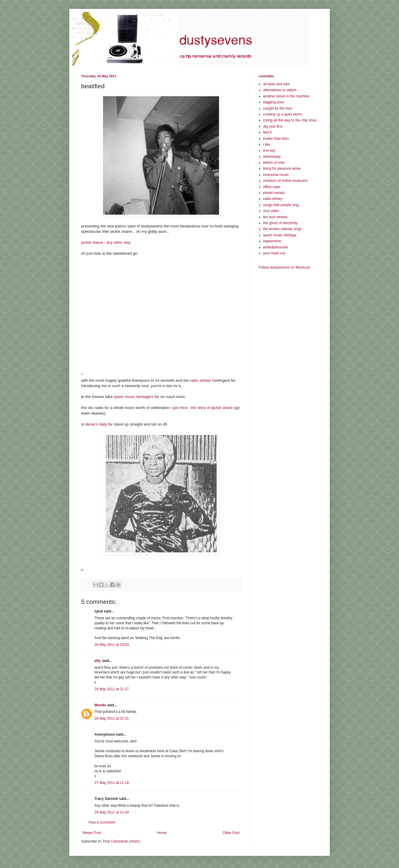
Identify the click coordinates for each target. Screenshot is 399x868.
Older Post (231, 833)
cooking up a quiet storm (283, 114)
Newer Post (92, 833)
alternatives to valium (280, 90)
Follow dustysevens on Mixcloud (284, 267)
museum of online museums (285, 181)
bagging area (273, 102)
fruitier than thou (276, 139)
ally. (98, 661)
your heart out (274, 253)
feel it (267, 132)
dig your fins (273, 126)
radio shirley (200, 380)
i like (267, 145)
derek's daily (96, 424)
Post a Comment (102, 822)
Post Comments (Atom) (121, 841)
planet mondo (274, 193)
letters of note (274, 163)
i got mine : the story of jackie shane (202, 408)
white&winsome (275, 247)
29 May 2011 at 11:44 (112, 812)
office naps (272, 187)
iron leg (269, 150)
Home (162, 833)
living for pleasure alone (282, 169)
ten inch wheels (275, 217)
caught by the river (278, 108)
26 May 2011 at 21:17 (112, 689)
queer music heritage (280, 235)
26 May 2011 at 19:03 (112, 645)
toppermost (272, 241)
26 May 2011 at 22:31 (112, 718)
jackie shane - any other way (106, 242)
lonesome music (276, 175)
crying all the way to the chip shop (290, 120)
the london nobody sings (282, 229)
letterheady (272, 157)
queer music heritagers (134, 397)
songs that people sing (281, 205)
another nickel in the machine (286, 96)
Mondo (100, 705)
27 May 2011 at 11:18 (112, 783)
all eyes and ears (277, 84)
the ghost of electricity (280, 223)
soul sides (271, 211)
